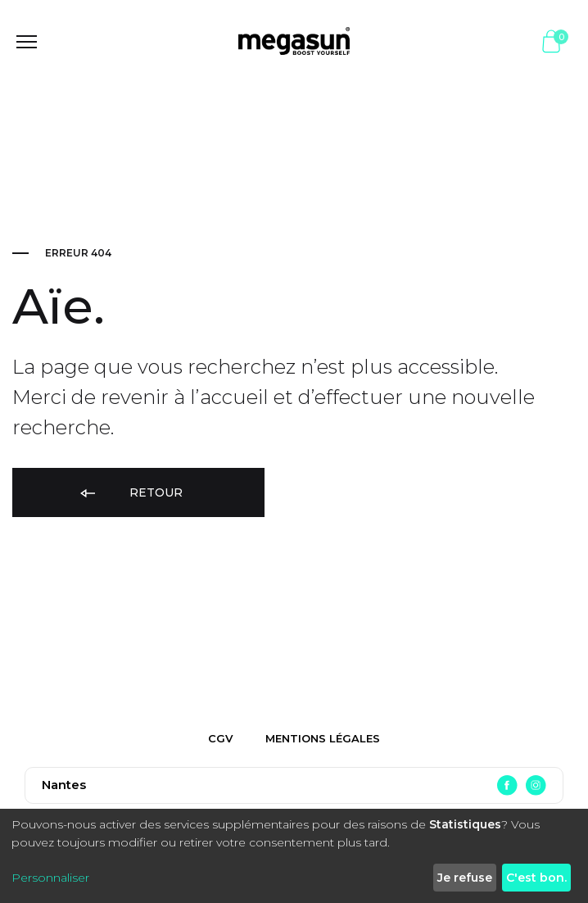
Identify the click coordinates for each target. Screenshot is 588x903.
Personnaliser (50, 878)
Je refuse (465, 878)
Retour (130, 494)
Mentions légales (323, 738)
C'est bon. (536, 878)
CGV (220, 738)
